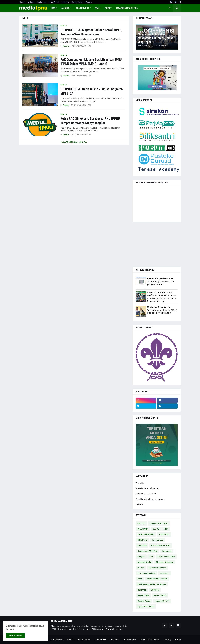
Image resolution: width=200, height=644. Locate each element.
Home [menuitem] (54, 8)
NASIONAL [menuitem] (65, 8)
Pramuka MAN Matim (146, 494)
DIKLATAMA (143, 529)
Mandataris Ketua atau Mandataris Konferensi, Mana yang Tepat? (156, 38)
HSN (166, 529)
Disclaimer (114, 640)
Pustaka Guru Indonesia (147, 488)
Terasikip (140, 483)
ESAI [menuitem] (97, 8)
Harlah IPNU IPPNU (146, 534)
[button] (169, 8)
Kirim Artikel (54, 2)
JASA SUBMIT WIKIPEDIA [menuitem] (127, 8)
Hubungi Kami (84, 640)
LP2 (151, 557)
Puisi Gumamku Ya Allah (157, 579)
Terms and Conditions (150, 640)
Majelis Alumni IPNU (166, 557)
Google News (57, 640)
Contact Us (41, 2)
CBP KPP (141, 523)
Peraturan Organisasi (146, 573)
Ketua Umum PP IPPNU (147, 551)
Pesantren (165, 573)
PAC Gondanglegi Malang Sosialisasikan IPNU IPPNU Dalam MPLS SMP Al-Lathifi (91, 62)
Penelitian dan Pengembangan (150, 499)
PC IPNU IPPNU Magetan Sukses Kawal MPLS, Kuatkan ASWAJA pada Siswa (91, 32)
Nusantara (72, 629)
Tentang (31, 2)
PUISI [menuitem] (107, 8)
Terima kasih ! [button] (15, 635)
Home (22, 2)
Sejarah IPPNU (160, 595)
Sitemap (65, 2)
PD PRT (141, 568)
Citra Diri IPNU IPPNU (159, 523)
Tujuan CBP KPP (162, 601)
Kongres (141, 557)
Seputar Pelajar (144, 601)
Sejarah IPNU (143, 595)
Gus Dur (156, 529)
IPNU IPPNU (164, 534)
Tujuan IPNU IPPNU (146, 606)
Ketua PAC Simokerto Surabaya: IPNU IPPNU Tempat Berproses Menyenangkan (90, 121)
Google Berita (77, 2)
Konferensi (167, 551)
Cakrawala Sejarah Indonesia (109, 629)
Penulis (89, 2)
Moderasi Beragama (165, 562)
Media (54, 626)
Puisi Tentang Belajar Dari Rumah (152, 584)
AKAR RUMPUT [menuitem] (82, 8)
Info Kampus (158, 540)
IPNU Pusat (142, 540)
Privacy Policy (129, 640)
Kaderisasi (142, 546)
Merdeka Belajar (144, 562)
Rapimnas (142, 590)
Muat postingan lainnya (74, 142)
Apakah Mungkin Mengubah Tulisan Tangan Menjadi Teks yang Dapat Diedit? (160, 281)
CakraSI (139, 504)
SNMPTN (155, 590)
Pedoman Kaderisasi (158, 568)
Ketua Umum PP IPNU (161, 546)
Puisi (140, 579)
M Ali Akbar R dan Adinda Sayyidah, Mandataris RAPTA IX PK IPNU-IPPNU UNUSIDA (162, 310)
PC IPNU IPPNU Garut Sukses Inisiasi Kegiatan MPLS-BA (92, 91)
